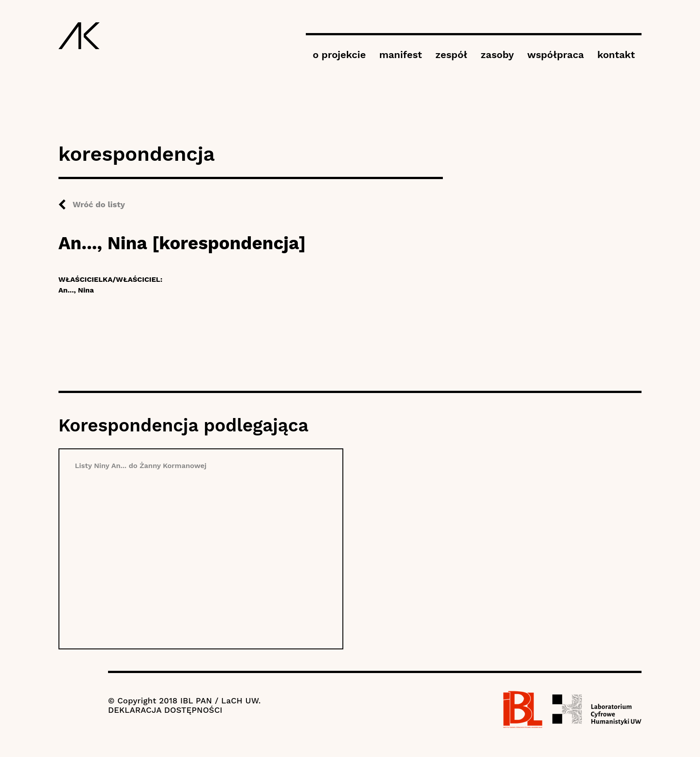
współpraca (556, 55)
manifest (400, 55)
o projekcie (339, 55)
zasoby (497, 55)
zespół (451, 55)
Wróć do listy (99, 204)
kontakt (616, 55)
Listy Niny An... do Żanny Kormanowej (141, 466)
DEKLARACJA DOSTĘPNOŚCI (165, 710)
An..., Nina (76, 290)
